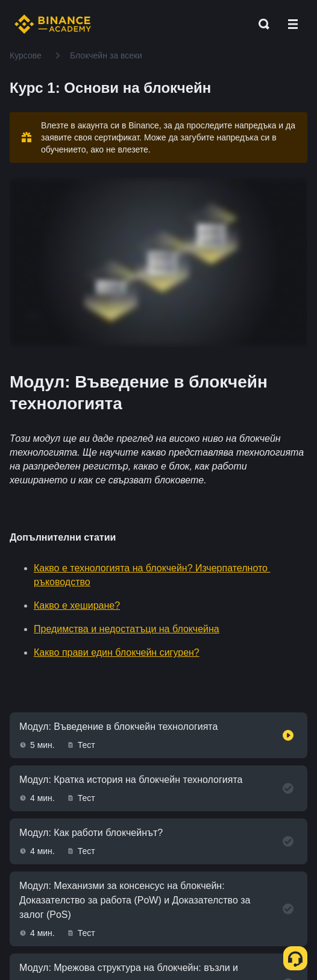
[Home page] (53, 24)
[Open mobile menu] (293, 24)
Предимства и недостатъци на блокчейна (127, 629)
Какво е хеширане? (77, 605)
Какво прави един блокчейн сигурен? (117, 652)
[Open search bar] (260, 24)
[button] (293, 24)
